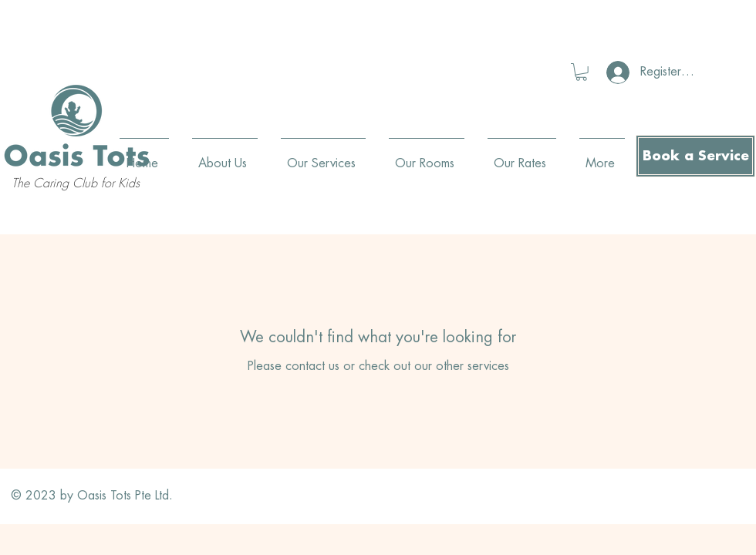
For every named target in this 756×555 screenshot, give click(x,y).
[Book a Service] (695, 156)
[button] (581, 72)
